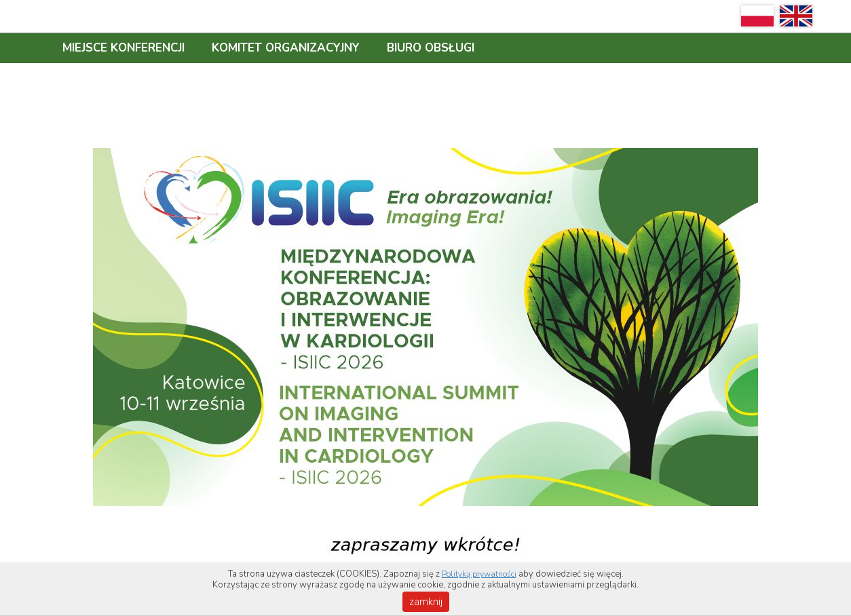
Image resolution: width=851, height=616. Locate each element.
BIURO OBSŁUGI (431, 48)
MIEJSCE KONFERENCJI (124, 48)
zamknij (426, 602)
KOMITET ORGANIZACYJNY (286, 48)
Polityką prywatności (479, 574)
